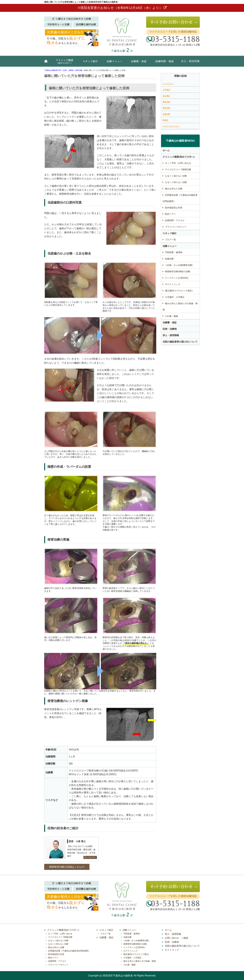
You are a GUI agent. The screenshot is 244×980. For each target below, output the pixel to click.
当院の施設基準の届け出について (180, 342)
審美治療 (166, 102)
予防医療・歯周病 (174, 252)
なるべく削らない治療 (176, 182)
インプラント (168, 84)
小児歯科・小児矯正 (175, 297)
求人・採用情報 (188, 63)
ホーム (47, 63)
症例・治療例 (170, 329)
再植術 (165, 120)
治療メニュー (115, 63)
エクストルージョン (171, 126)
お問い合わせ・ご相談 (176, 938)
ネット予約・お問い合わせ (178, 163)
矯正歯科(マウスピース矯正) (179, 291)
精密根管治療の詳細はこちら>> (67, 867)
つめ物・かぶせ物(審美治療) (179, 265)
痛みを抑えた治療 (174, 189)
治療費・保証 (139, 63)
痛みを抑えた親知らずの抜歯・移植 (180, 307)
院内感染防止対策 (174, 208)
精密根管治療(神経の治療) (178, 271)
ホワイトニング (173, 284)
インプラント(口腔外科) (177, 278)
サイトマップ (172, 950)
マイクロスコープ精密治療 (178, 169)
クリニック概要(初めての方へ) (65, 63)
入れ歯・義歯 (171, 316)
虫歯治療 (166, 114)
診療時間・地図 (164, 63)
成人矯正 (166, 96)
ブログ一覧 (170, 240)
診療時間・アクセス (175, 220)
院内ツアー (170, 214)
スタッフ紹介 (92, 63)
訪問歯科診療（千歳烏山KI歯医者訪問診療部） (180, 198)
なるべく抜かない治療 (176, 176)
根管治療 (166, 108)
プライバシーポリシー (176, 227)
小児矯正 (166, 90)
